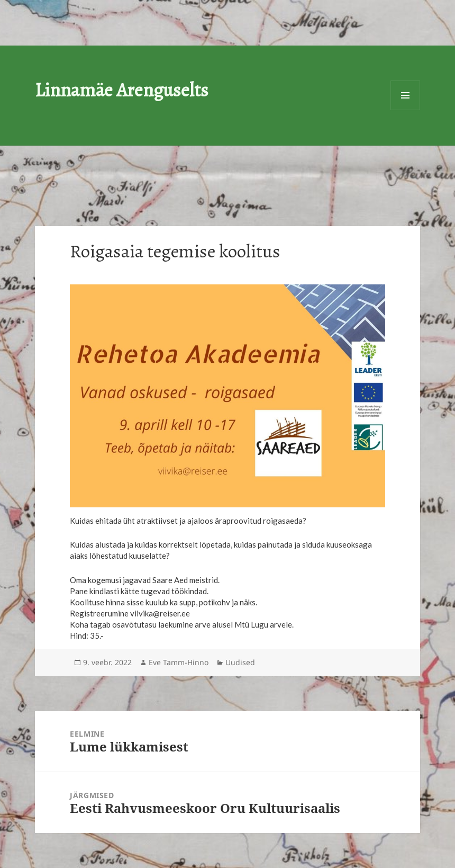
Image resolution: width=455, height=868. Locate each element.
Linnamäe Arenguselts (122, 90)
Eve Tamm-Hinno (179, 662)
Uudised (240, 662)
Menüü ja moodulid (405, 95)
